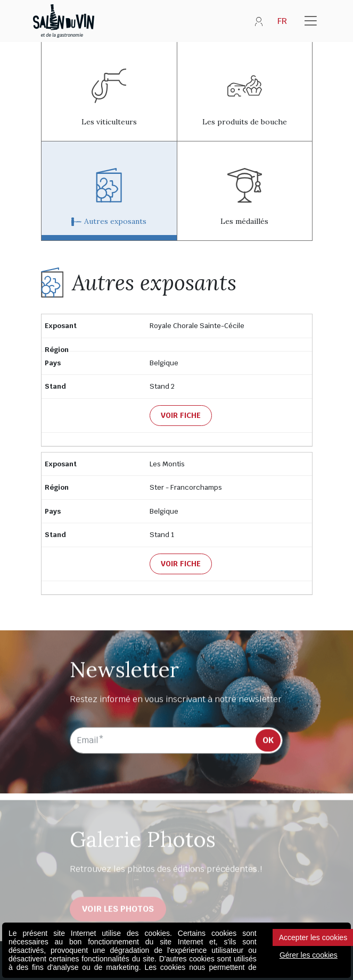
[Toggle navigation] (311, 21)
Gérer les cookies (309, 955)
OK (268, 742)
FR (282, 21)
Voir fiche (181, 415)
